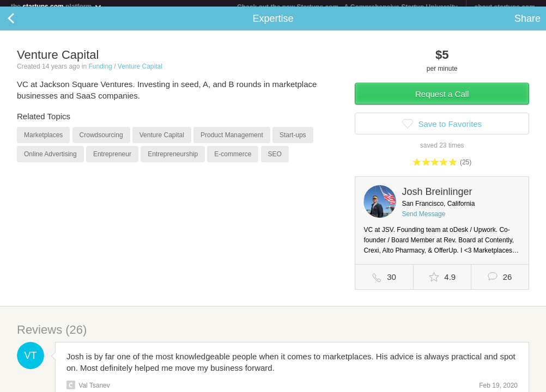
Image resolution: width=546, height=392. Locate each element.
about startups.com (505, 7)
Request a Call (442, 100)
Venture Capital (140, 73)
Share (527, 25)
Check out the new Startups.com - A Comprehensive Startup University (347, 7)
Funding (100, 73)
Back (22, 25)
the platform (57, 6)
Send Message (423, 220)
